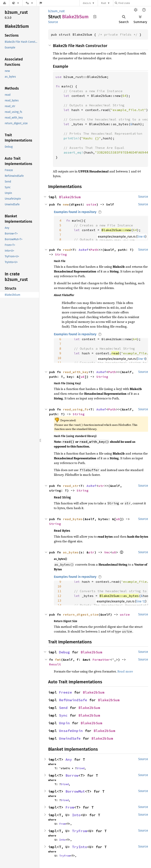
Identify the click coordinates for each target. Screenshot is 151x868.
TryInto (80, 847)
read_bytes (73, 519)
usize (91, 204)
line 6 (141, 237)
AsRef (84, 250)
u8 (83, 377)
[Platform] (29, 3)
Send (63, 708)
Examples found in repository (75, 212)
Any (69, 759)
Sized (80, 768)
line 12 (141, 601)
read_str (71, 486)
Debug (64, 652)
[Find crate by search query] (134, 3)
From (70, 807)
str (101, 486)
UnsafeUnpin (71, 731)
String (61, 254)
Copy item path (95, 17)
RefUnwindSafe (73, 700)
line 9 (141, 359)
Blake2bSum (70, 197)
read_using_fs (76, 409)
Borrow (72, 775)
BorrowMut (75, 791)
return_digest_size (81, 614)
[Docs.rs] (5, 3)
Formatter (101, 660)
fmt (58, 660)
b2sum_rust (56, 11)
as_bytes (71, 552)
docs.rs (87, 3)
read (67, 250)
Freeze (65, 692)
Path (94, 250)
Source (53, 22)
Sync (63, 715)
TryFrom (80, 831)
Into (76, 815)
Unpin (64, 723)
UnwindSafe (70, 738)
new (66, 204)
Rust (104, 3)
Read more (125, 671)
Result (55, 664)
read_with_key (76, 372)
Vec (107, 552)
